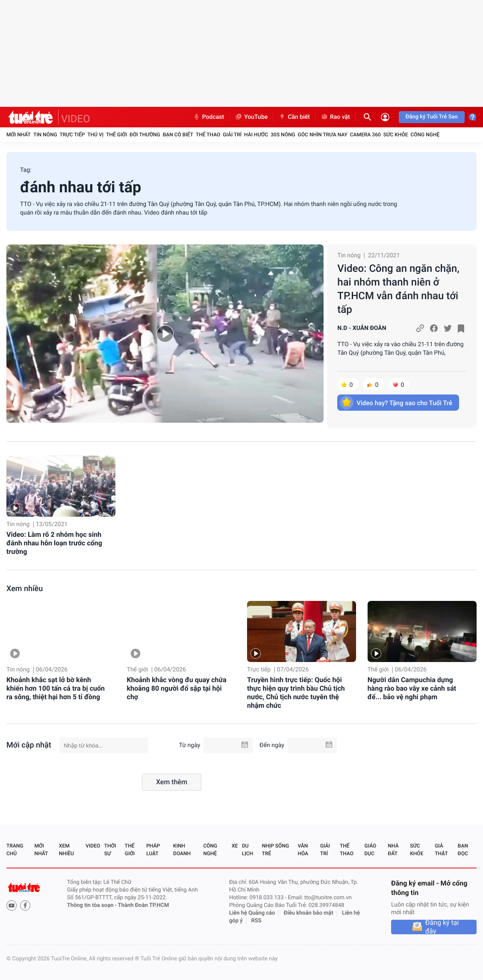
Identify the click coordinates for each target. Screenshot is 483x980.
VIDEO (76, 119)
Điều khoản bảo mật (309, 913)
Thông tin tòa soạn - (93, 905)
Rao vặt (335, 117)
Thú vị (95, 135)
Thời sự (110, 850)
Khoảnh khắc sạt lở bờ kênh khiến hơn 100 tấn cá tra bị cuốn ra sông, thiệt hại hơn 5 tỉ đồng (56, 688)
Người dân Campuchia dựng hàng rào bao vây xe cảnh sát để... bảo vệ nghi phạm (412, 688)
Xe (235, 846)
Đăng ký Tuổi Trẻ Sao (432, 117)
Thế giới (116, 135)
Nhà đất (393, 850)
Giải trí (232, 135)
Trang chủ (15, 850)
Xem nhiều (25, 589)
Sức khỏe (396, 135)
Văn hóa (303, 850)
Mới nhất (19, 135)
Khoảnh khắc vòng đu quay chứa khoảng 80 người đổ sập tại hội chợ (177, 688)
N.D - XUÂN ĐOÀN (362, 328)
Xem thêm (172, 782)
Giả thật (441, 850)
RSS (256, 921)
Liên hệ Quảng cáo (252, 913)
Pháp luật (153, 850)
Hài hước (256, 135)
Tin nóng (45, 135)
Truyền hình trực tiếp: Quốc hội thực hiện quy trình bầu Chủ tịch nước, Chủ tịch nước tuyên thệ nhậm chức (296, 693)
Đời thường (145, 135)
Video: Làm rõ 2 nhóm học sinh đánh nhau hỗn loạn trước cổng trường (54, 543)
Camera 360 (365, 135)
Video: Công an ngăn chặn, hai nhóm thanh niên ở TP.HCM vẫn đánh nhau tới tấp (398, 289)
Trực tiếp (72, 135)
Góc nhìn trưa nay (323, 135)
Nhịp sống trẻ (275, 850)
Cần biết (294, 117)
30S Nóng (283, 135)
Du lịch (247, 850)
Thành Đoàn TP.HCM (143, 905)
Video (93, 846)
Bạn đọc (463, 850)
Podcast (209, 117)
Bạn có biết (178, 135)
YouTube (251, 117)
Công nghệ (425, 135)
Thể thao (208, 135)
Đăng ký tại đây (442, 927)
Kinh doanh (182, 850)
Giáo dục (371, 850)
